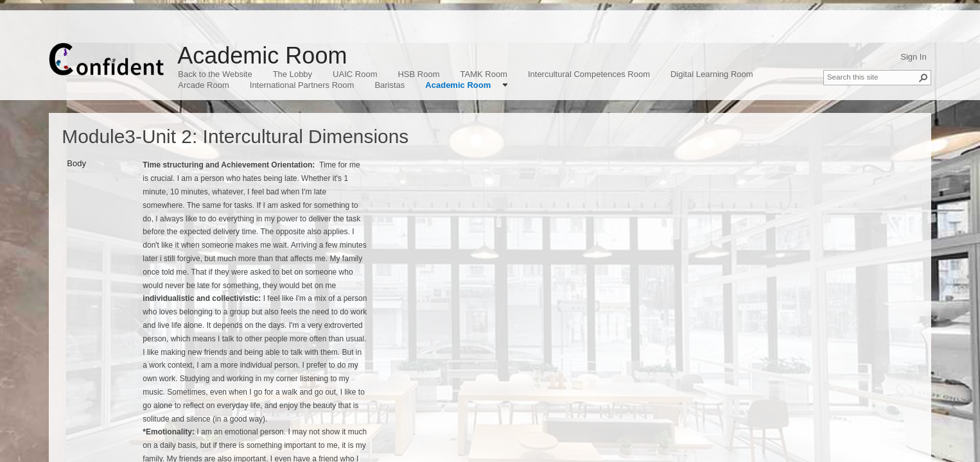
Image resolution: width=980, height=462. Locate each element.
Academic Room (262, 56)
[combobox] (872, 76)
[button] (923, 78)
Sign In (913, 57)
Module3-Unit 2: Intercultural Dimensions (235, 136)
